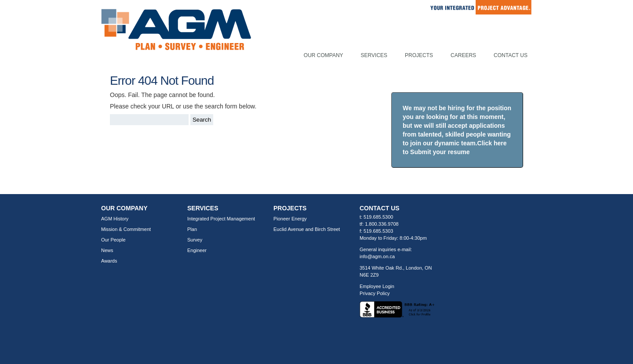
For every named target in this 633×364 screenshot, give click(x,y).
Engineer (197, 250)
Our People (113, 240)
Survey (195, 240)
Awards (109, 261)
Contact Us (511, 55)
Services (374, 55)
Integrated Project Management (221, 219)
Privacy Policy (375, 293)
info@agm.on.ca (377, 256)
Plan (192, 229)
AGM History (115, 219)
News (107, 250)
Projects (419, 55)
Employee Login (377, 286)
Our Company (324, 55)
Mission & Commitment (126, 229)
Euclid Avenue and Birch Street (307, 229)
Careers (463, 55)
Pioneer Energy (290, 219)
